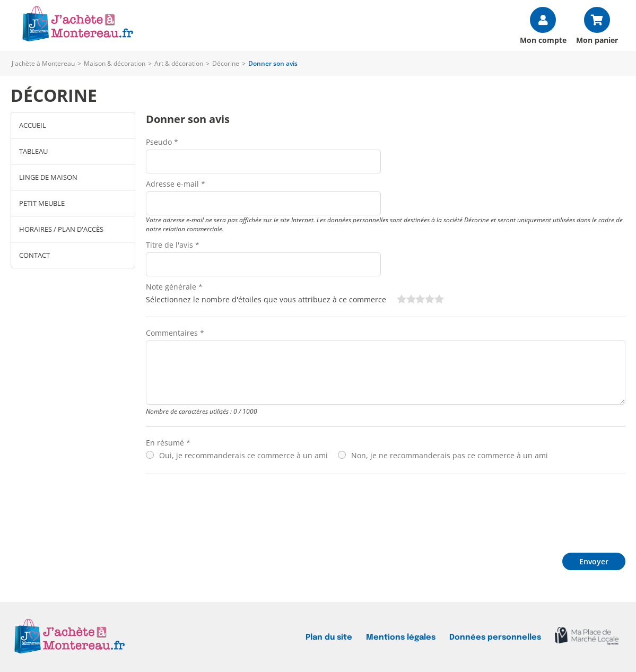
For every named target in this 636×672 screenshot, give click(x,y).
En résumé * (168, 443)
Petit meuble (42, 203)
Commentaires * (175, 333)
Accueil (33, 125)
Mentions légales (401, 637)
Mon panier (597, 40)
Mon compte (543, 40)
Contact (34, 255)
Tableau (33, 151)
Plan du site (329, 637)
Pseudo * (162, 142)
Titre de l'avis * (173, 245)
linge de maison (48, 177)
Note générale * (174, 287)
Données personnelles (495, 637)
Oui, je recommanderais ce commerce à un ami (243, 455)
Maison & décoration (115, 63)
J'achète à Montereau (43, 63)
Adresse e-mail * (176, 184)
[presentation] (226, 511)
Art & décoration (179, 63)
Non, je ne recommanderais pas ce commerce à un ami (450, 455)
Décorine (226, 63)
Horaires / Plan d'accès (61, 229)
